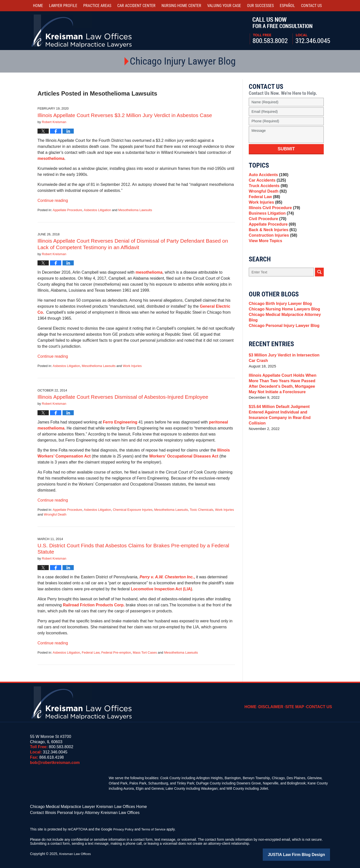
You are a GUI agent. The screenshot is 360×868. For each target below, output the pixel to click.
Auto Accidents (267, 175)
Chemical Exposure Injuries (132, 510)
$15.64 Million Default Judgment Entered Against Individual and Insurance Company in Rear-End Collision (285, 438)
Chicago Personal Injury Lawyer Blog (282, 350)
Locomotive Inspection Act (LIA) (162, 589)
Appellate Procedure (67, 210)
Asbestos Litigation (97, 210)
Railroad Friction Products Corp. (94, 605)
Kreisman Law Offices (76, 852)
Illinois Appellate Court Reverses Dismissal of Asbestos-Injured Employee (123, 397)
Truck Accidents (267, 189)
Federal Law (91, 653)
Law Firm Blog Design (306, 853)
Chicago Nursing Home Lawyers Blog (282, 331)
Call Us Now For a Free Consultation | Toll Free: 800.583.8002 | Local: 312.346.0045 (290, 31)
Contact (311, 6)
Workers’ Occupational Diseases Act (184, 456)
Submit (286, 149)
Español (287, 6)
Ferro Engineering (120, 422)
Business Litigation (270, 225)
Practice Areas (97, 6)
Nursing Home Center (181, 6)
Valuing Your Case (224, 6)
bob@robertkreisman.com (55, 763)
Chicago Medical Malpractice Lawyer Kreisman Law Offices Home (81, 806)
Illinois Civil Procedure (273, 218)
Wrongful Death (55, 514)
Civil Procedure (266, 232)
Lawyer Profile (63, 6)
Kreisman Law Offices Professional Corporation (82, 31)
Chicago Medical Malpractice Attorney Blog (282, 341)
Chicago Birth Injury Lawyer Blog (278, 324)
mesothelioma (51, 158)
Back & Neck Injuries (271, 246)
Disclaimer (276, 703)
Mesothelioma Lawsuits (135, 210)
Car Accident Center (136, 6)
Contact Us (321, 703)
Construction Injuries (271, 253)
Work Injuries (132, 366)
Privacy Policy (124, 828)
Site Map (298, 703)
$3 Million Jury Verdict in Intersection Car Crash (285, 383)
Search (319, 292)
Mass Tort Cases (145, 653)
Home (38, 6)
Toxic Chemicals (201, 510)
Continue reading (53, 200)
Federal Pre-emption (116, 653)
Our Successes (260, 6)
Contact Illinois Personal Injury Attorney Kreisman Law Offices (78, 811)
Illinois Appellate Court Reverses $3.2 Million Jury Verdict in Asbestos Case (125, 115)
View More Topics (264, 260)
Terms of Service (156, 828)
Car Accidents (266, 182)
